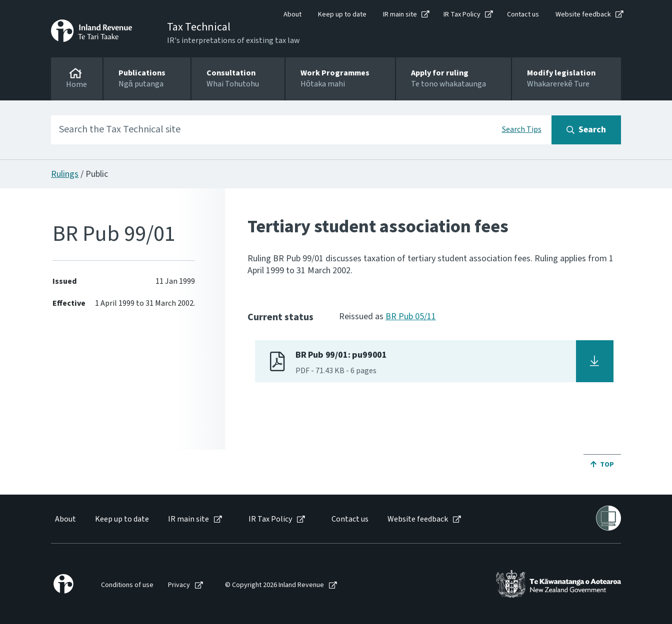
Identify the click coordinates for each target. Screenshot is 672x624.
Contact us (523, 14)
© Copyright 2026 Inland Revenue (274, 585)
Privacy (179, 585)
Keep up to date (342, 14)
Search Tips (522, 129)
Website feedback (583, 14)
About (292, 14)
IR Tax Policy (462, 14)
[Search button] (586, 130)
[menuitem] (65, 519)
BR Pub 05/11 (411, 316)
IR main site (400, 14)
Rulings (65, 174)
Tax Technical (199, 27)
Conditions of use (127, 585)
